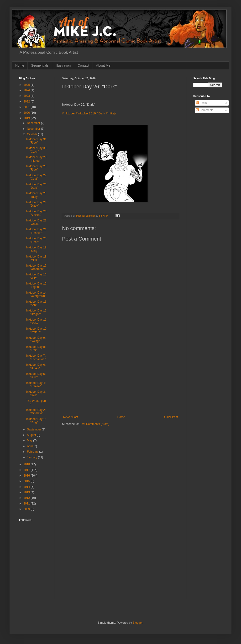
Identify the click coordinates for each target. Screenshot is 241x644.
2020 (27, 113)
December (34, 123)
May (30, 440)
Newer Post (71, 417)
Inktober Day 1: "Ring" (36, 421)
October (32, 134)
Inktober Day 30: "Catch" (37, 150)
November (34, 129)
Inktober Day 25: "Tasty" (37, 195)
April (30, 446)
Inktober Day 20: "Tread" (37, 240)
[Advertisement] (120, 380)
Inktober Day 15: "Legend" (37, 285)
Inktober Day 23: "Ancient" (37, 213)
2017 (27, 470)
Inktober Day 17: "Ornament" (37, 267)
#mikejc (111, 113)
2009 (27, 509)
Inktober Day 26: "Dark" (37, 186)
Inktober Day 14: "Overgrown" (37, 294)
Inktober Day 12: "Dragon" (37, 312)
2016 (27, 476)
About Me (103, 65)
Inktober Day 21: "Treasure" (37, 231)
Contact (83, 65)
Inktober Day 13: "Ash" (37, 303)
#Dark (101, 113)
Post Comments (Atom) (94, 424)
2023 (27, 96)
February (33, 452)
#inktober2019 (86, 113)
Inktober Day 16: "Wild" (37, 276)
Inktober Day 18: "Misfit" (37, 258)
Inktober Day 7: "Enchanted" (36, 357)
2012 (27, 498)
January (32, 457)
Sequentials (40, 65)
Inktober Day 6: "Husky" (36, 366)
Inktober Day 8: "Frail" (36, 349)
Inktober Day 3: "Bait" (36, 393)
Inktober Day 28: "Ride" (37, 168)
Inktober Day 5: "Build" (36, 376)
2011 (27, 504)
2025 (27, 85)
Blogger (138, 623)
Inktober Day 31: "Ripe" (37, 141)
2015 (27, 481)
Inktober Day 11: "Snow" (37, 321)
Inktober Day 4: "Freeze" (36, 385)
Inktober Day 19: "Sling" (37, 249)
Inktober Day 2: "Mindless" (36, 412)
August (32, 435)
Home (20, 65)
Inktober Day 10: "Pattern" (37, 330)
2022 (27, 102)
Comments (205, 110)
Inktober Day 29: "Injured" (37, 159)
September (34, 429)
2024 (27, 90)
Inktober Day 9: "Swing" (36, 339)
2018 (27, 464)
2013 (27, 492)
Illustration (63, 65)
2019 (27, 118)
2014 (27, 487)
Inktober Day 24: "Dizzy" (37, 204)
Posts (201, 103)
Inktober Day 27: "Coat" (37, 177)
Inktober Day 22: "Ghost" (37, 222)
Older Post (171, 417)
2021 (27, 107)
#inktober (68, 113)
